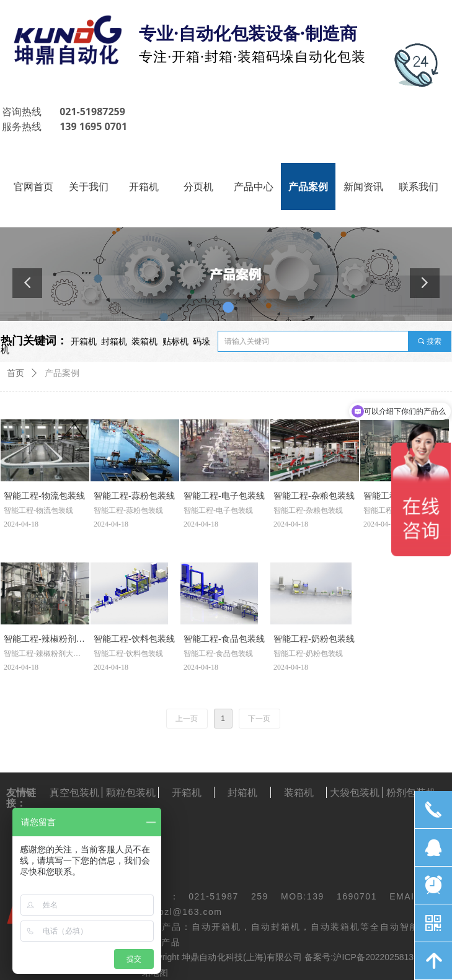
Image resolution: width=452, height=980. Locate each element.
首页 (16, 373)
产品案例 (62, 373)
